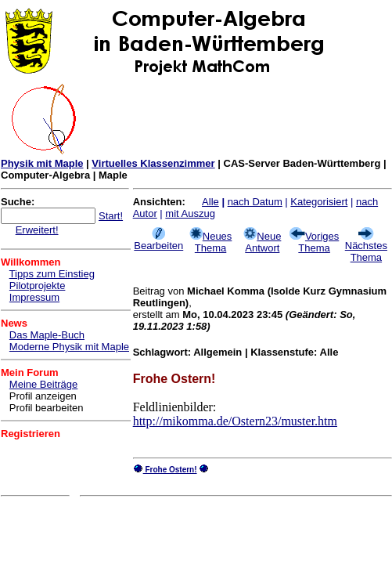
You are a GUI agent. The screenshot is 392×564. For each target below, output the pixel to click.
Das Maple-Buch (47, 335)
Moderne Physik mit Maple (69, 347)
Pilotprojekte (38, 286)
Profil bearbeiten (47, 408)
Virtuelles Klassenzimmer (153, 163)
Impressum (34, 297)
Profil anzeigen (43, 396)
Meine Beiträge (43, 384)
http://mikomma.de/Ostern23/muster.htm (235, 421)
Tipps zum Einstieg (52, 274)
